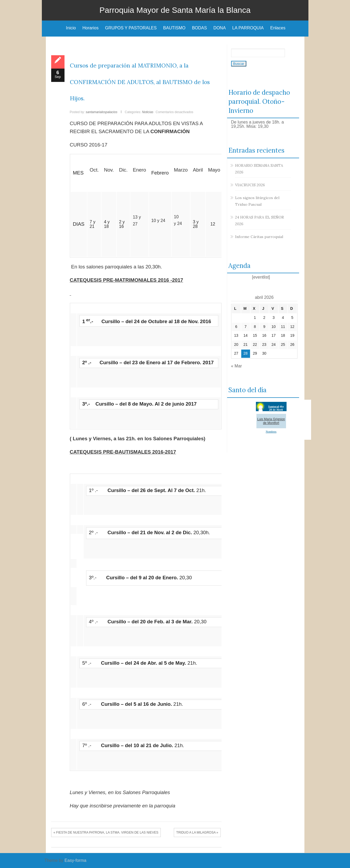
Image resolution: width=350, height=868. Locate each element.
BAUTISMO (174, 28)
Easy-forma (75, 860)
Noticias (148, 112)
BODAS (199, 28)
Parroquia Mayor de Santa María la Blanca (175, 10)
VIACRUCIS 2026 (250, 185)
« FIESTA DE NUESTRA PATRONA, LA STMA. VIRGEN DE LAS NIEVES (106, 833)
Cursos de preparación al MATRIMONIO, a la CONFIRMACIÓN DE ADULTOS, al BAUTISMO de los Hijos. (140, 82)
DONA (220, 28)
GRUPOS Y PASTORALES (131, 28)
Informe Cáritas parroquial (259, 237)
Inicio (71, 28)
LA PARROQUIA (248, 28)
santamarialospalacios (102, 112)
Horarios (90, 28)
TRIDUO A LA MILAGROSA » (197, 833)
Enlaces (278, 28)
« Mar (237, 366)
